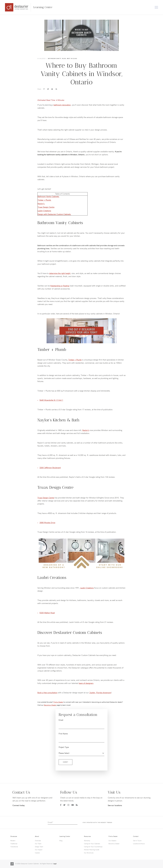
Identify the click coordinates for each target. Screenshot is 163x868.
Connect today (19, 805)
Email (61, 720)
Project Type (64, 747)
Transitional (14, 847)
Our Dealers (112, 841)
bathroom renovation (62, 105)
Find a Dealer (58, 702)
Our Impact (39, 850)
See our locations (115, 805)
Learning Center (65, 836)
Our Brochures (89, 853)
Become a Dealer (50, 705)
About (37, 836)
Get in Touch (137, 841)
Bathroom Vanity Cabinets (49, 197)
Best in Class (72, 59)
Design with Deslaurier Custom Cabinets (54, 214)
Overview (38, 841)
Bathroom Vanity (55, 59)
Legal (55, 864)
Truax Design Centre (46, 207)
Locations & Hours (139, 844)
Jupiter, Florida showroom (100, 693)
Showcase (14, 836)
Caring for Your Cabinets (92, 844)
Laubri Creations (44, 211)
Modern (13, 841)
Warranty (87, 841)
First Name (63, 734)
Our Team (38, 844)
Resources (87, 836)
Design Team (39, 847)
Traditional (14, 844)
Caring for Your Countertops (93, 847)
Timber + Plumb (44, 200)
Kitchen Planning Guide (92, 850)
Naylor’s (41, 204)
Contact (136, 836)
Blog (64, 59)
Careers (37, 853)
